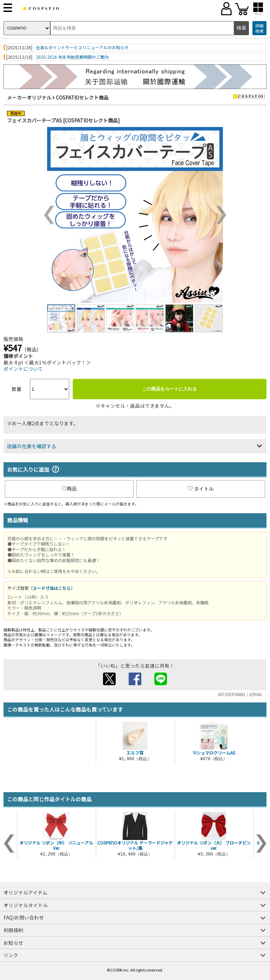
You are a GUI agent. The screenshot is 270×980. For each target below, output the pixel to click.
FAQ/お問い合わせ (24, 917)
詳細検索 (259, 28)
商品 (69, 489)
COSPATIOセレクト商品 (82, 97)
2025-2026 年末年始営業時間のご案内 (72, 57)
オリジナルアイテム (25, 892)
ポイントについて (23, 369)
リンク (11, 955)
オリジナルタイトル (26, 905)
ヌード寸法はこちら (52, 588)
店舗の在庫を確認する (32, 446)
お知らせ (13, 943)
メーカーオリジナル (29, 97)
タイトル (201, 489)
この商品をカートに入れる (169, 389)
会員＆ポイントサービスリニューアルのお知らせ (82, 47)
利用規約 (13, 930)
